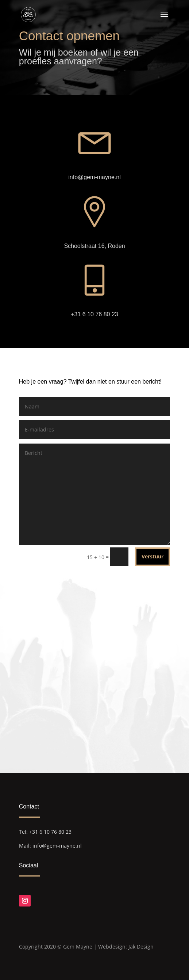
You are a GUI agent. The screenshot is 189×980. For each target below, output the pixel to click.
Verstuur (153, 556)
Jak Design (141, 947)
